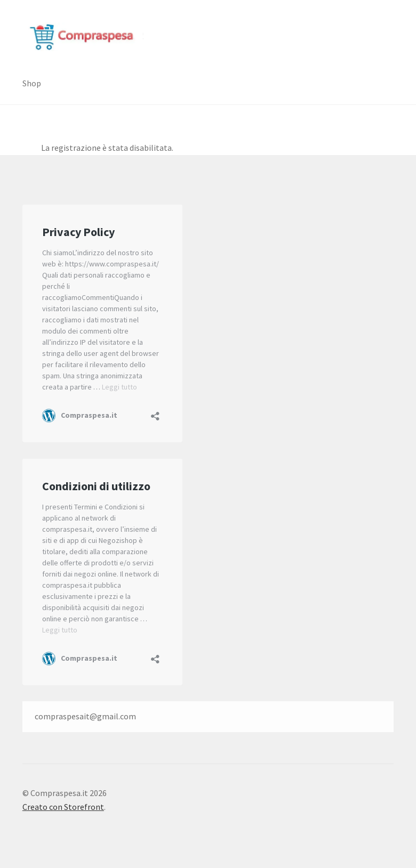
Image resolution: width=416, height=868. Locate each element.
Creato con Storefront (63, 807)
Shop (32, 83)
